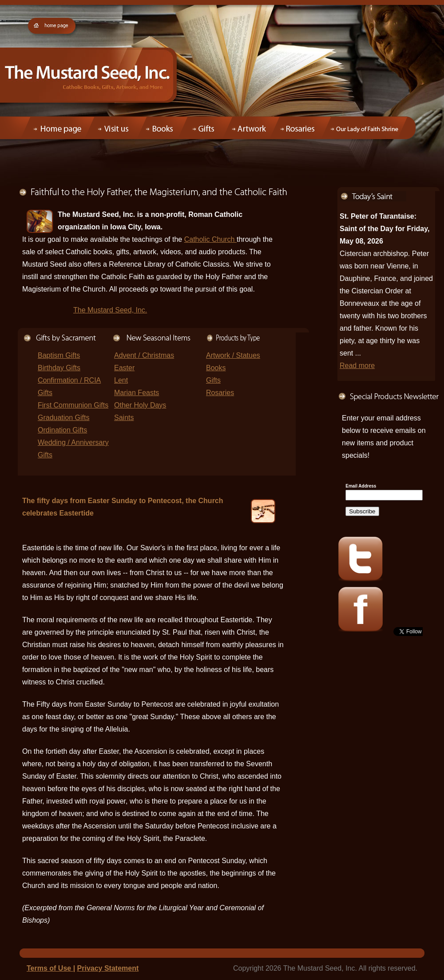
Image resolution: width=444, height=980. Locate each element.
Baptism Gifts (59, 355)
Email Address (361, 486)
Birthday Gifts (59, 368)
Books (216, 368)
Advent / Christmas (144, 355)
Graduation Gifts (64, 418)
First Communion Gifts (73, 405)
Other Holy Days (140, 405)
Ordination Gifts (62, 430)
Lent (121, 380)
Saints (124, 418)
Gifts (213, 380)
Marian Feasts (137, 393)
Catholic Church (210, 239)
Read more (357, 366)
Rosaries (220, 393)
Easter (124, 368)
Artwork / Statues (233, 355)
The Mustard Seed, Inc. (110, 310)
